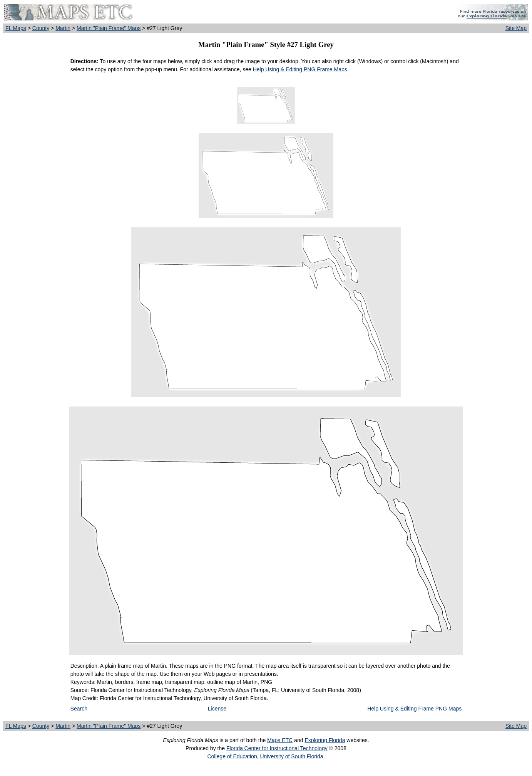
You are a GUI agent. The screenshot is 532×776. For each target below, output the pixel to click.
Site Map (516, 28)
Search (79, 709)
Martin (63, 28)
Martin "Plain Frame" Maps (109, 28)
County (41, 28)
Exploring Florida (325, 740)
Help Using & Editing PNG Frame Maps (300, 69)
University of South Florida (291, 756)
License (217, 709)
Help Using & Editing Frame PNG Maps (414, 709)
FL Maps (16, 28)
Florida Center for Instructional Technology (277, 748)
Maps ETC (280, 740)
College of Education (232, 756)
